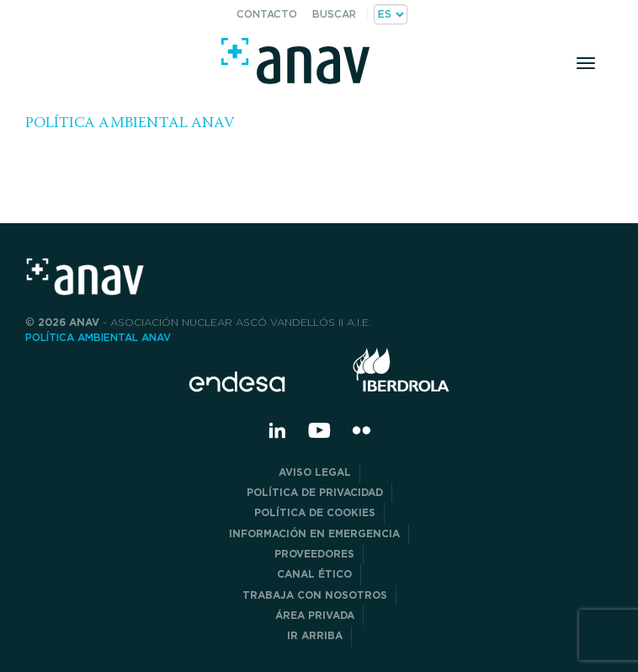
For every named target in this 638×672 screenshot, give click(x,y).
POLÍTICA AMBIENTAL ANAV (130, 124)
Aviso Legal (315, 472)
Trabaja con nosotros (315, 595)
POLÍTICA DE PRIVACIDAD (315, 492)
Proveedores (314, 554)
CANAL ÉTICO (314, 574)
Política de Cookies (315, 512)
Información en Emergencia (314, 533)
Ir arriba (315, 635)
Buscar (334, 14)
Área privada (315, 615)
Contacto (267, 14)
